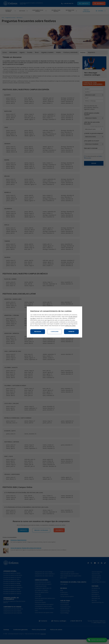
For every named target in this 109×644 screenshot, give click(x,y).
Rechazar (38, 332)
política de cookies (70, 326)
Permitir (71, 332)
